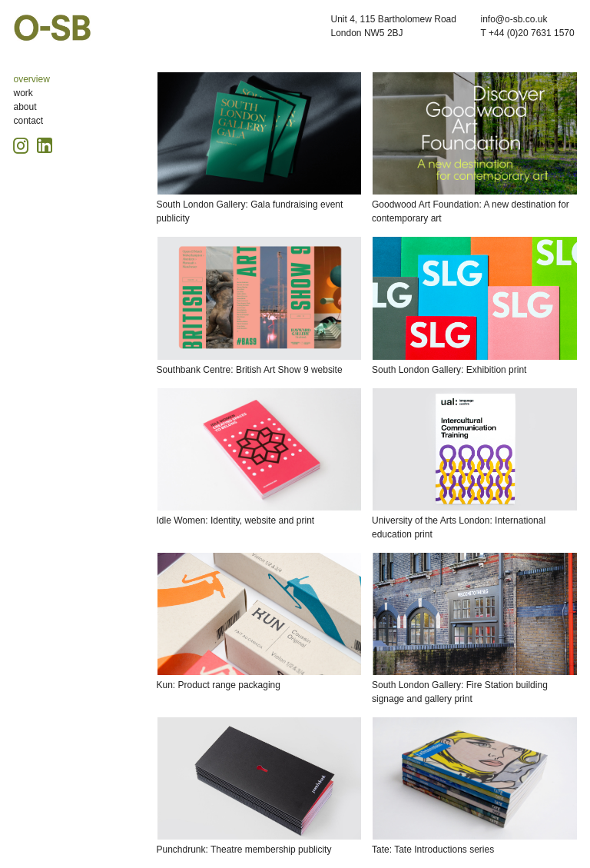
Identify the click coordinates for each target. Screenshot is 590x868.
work (23, 93)
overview (32, 79)
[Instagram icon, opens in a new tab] (23, 143)
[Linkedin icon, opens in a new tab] (45, 144)
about (25, 107)
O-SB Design (52, 28)
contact (29, 121)
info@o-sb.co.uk (514, 19)
